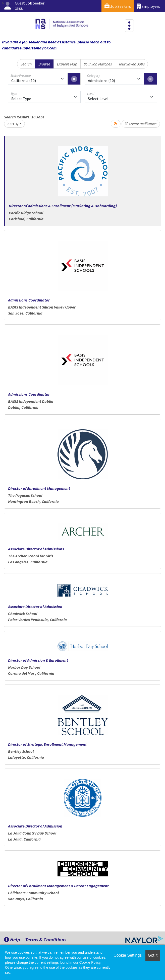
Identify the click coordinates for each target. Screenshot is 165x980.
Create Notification (141, 124)
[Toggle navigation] (129, 26)
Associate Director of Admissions (36, 549)
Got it (153, 955)
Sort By (13, 124)
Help (12, 939)
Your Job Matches (98, 64)
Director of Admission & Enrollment (38, 660)
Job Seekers (118, 6)
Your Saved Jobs (132, 64)
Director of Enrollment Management (39, 488)
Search (26, 64)
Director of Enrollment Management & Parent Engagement (58, 886)
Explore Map (67, 64)
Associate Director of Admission (35, 607)
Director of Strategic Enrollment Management (47, 744)
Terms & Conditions (46, 939)
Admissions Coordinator (29, 300)
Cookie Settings (128, 955)
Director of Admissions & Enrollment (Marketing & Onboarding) (63, 206)
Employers (148, 6)
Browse (44, 64)
